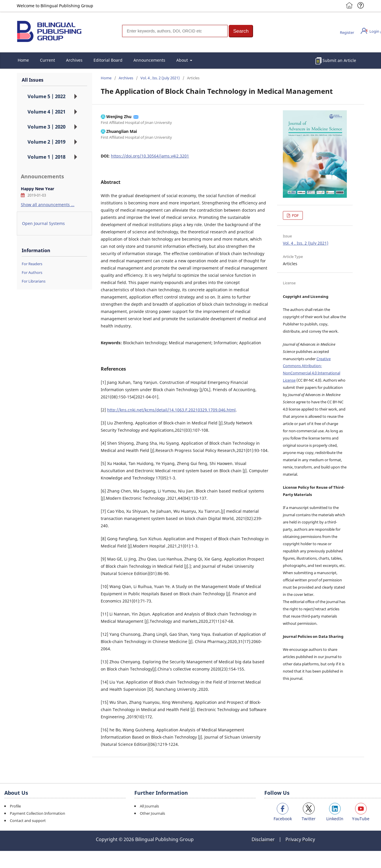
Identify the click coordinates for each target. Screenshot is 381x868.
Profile (15, 806)
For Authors (32, 272)
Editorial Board (108, 60)
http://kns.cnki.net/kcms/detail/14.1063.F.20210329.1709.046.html (171, 410)
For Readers (32, 264)
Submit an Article (339, 60)
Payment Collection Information (37, 813)
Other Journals (152, 813)
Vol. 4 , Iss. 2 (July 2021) (160, 78)
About (183, 60)
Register (347, 32)
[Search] (175, 31)
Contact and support (28, 821)
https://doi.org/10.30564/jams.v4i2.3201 (150, 156)
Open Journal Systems (43, 223)
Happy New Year (37, 189)
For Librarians (34, 281)
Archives (74, 60)
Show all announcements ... (48, 205)
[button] (241, 31)
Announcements (149, 60)
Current (47, 60)
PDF (295, 215)
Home (23, 60)
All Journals (149, 806)
